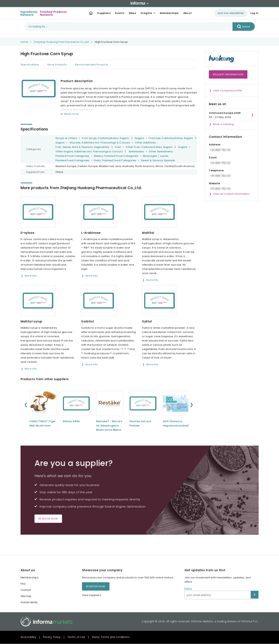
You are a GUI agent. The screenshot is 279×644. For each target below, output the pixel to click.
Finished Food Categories (72, 156)
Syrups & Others (66, 138)
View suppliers (92, 595)
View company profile (228, 90)
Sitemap (26, 596)
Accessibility (28, 637)
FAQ (23, 584)
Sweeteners (136, 151)
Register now (48, 519)
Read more (72, 114)
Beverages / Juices (155, 156)
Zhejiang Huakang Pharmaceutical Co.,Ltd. (62, 42)
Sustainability (29, 602)
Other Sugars (64, 151)
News (132, 13)
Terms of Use (76, 637)
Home (25, 42)
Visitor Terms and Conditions (111, 637)
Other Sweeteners (161, 151)
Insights (146, 13)
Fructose (154, 138)
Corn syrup (89, 138)
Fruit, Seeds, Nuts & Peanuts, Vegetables (82, 147)
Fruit (118, 147)
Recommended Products (92, 65)
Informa (139, 3)
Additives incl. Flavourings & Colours (106, 143)
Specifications (30, 65)
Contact (26, 590)
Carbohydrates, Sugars (113, 138)
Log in (254, 13)
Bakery (99, 156)
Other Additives (145, 143)
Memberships (169, 13)
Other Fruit (133, 147)
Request (228, 74)
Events (120, 13)
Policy (188, 589)
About (188, 13)
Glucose (75, 143)
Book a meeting (223, 124)
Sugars (139, 138)
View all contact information (231, 194)
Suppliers (104, 13)
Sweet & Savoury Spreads (158, 160)
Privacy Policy (52, 637)
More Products (57, 65)
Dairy (97, 160)
